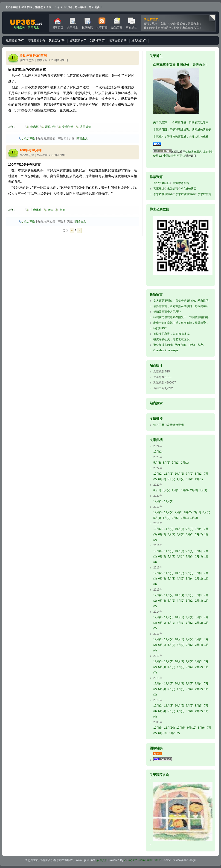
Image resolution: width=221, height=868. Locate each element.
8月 (199, 474)
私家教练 (87, 23)
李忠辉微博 (204, 194)
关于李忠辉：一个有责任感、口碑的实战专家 (181, 122)
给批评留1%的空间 (33, 55)
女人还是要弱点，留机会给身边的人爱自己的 (181, 301)
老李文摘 (118, 40)
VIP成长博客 (189, 189)
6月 (162, 479)
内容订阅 (102, 23)
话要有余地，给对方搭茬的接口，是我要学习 (181, 306)
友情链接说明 (175, 425)
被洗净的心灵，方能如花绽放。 (173, 334)
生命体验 (36, 210)
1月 (185, 463)
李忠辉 (26, 23)
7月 (197, 512)
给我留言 (117, 23)
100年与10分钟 (31, 150)
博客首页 (58, 23)
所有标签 (131, 23)
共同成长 (85, 127)
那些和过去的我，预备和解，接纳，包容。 (180, 345)
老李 (51, 210)
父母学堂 (68, 127)
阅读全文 (82, 138)
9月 (189, 474)
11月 (169, 474)
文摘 (62, 210)
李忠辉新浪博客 (185, 194)
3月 (166, 463)
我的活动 (57, 40)
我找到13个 (160, 328)
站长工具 (159, 425)
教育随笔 (15, 40)
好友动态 (139, 40)
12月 (158, 452)
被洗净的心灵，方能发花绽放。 (173, 339)
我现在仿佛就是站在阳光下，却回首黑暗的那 (181, 317)
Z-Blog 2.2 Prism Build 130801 (143, 860)
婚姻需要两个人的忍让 (167, 312)
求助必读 (173, 189)
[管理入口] (102, 860)
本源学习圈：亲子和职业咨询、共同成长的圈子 (182, 130)
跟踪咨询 (51, 127)
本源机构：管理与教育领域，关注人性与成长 (181, 137)
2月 (176, 463)
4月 (180, 479)
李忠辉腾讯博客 (163, 194)
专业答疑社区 (162, 183)
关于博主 (73, 23)
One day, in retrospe (166, 350)
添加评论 (29, 138)
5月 (157, 463)
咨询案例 (78, 40)
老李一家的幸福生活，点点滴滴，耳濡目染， (181, 323)
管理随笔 (36, 40)
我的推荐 (98, 40)
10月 (179, 474)
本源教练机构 (181, 183)
